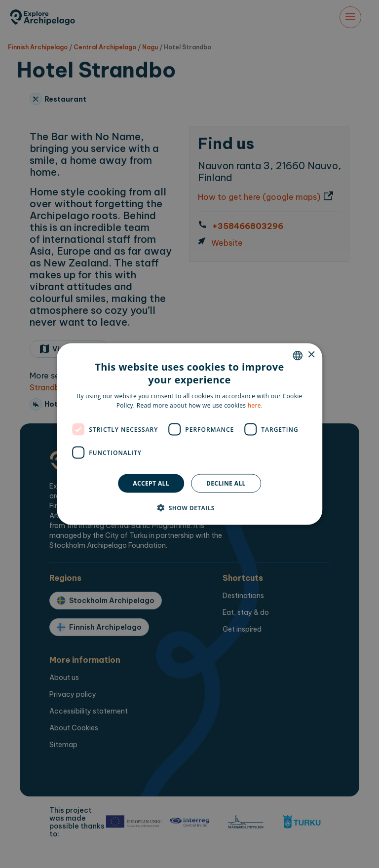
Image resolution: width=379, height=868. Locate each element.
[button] (189, 508)
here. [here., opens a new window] (255, 405)
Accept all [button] (151, 483)
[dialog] (189, 434)
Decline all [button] (226, 483)
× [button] (311, 355)
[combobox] (298, 355)
